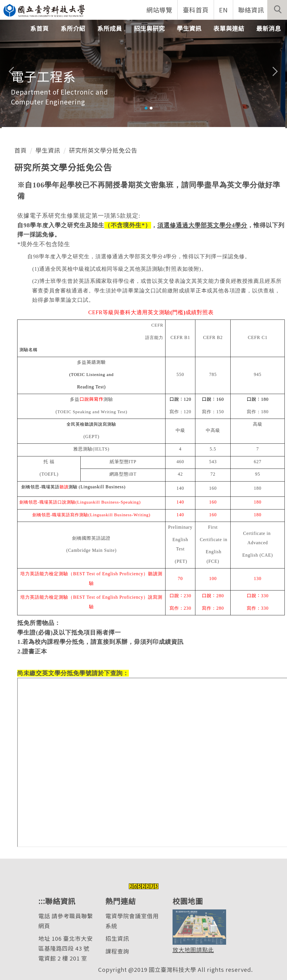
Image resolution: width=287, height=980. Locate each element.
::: (42, 901)
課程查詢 (117, 951)
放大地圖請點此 (193, 950)
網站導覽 (159, 10)
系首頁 (39, 28)
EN (223, 10)
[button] (277, 10)
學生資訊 (48, 150)
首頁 (21, 150)
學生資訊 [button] (189, 28)
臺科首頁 (196, 10)
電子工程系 (43, 76)
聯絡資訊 (251, 10)
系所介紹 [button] (73, 28)
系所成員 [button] (110, 28)
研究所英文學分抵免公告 (103, 150)
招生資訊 (117, 938)
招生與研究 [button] (149, 28)
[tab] (146, 108)
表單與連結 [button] (229, 28)
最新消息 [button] (269, 28)
